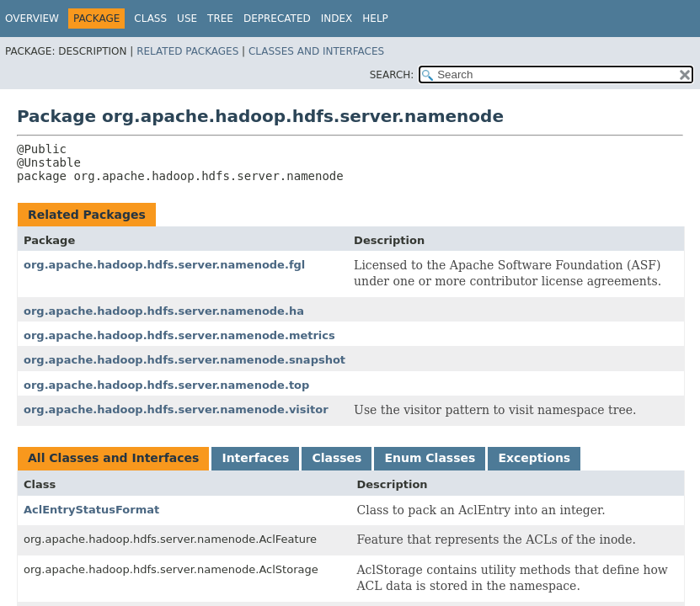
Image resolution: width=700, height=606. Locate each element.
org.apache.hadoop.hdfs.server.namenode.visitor (176, 409)
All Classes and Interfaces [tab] (113, 458)
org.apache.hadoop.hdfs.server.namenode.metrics (179, 335)
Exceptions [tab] (534, 458)
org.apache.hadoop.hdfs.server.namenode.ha (164, 311)
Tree (220, 19)
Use (187, 19)
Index (337, 19)
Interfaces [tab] (255, 458)
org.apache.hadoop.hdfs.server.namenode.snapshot (184, 360)
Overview (32, 19)
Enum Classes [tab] (430, 458)
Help (375, 19)
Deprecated (277, 19)
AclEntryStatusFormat (91, 510)
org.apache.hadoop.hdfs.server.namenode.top (166, 385)
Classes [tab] (337, 458)
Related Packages (187, 51)
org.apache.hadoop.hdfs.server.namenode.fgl (164, 265)
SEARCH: (392, 75)
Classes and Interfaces (316, 51)
